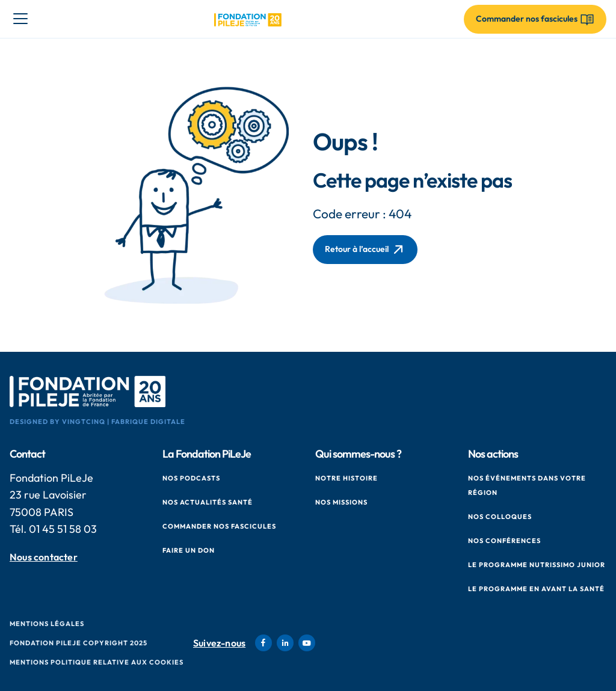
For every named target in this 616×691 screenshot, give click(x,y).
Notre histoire (346, 478)
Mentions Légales (47, 624)
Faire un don (189, 550)
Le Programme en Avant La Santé (536, 589)
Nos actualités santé (208, 502)
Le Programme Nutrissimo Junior (537, 565)
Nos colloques (500, 517)
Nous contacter (44, 557)
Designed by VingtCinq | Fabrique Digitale (97, 422)
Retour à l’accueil (365, 250)
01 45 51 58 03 (63, 529)
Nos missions (341, 502)
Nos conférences (504, 541)
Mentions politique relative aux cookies (97, 662)
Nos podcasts (191, 478)
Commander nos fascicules (219, 526)
